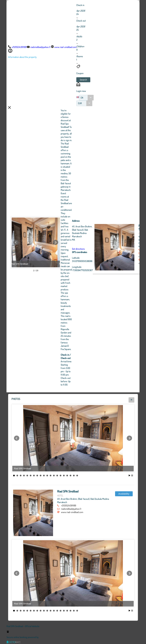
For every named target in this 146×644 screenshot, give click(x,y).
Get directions (97, 249)
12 (51, 476)
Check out (81, 21)
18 (71, 476)
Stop (132, 475)
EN (82, 98)
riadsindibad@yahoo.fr (71, 509)
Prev (16, 242)
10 (44, 476)
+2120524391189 (69, 505)
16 (64, 476)
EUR (80, 103)
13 (54, 476)
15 (61, 476)
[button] (83, 80)
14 (57, 476)
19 (74, 476)
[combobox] (86, 98)
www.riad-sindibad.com (72, 512)
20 (77, 476)
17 (67, 476)
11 (47, 476)
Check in (80, 5)
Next (74, 242)
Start (130, 475)
